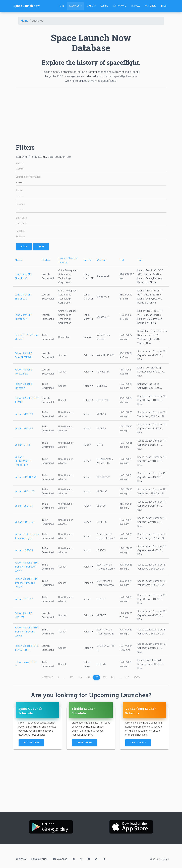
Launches (75, 6)
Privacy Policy (39, 859)
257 (72, 677)
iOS (164, 6)
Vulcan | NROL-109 (24, 522)
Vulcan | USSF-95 (24, 506)
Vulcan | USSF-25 (24, 550)
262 (113, 677)
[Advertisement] (91, 114)
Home (62, 6)
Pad (140, 260)
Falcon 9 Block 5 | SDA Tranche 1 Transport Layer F (26, 567)
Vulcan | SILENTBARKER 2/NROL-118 (23, 461)
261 (105, 677)
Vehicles (136, 6)
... (65, 677)
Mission (101, 260)
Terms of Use (60, 859)
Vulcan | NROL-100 (24, 492)
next (137, 677)
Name (19, 260)
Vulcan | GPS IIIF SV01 (26, 477)
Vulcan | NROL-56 (24, 429)
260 (96, 677)
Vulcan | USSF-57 (24, 599)
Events (104, 6)
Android (151, 6)
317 (127, 677)
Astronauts (120, 6)
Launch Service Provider (29, 177)
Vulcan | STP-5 (22, 445)
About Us (21, 859)
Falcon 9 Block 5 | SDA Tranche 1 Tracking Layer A (26, 583)
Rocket (88, 260)
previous (48, 677)
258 (80, 677)
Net (122, 260)
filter (24, 247)
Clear (41, 247)
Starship (91, 6)
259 (88, 677)
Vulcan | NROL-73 (24, 414)
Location (20, 204)
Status (19, 191)
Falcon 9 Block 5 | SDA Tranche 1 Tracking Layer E (26, 632)
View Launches (31, 743)
